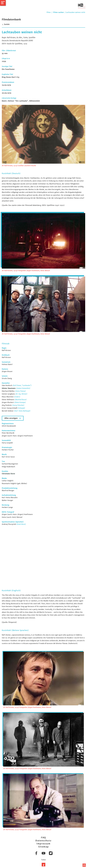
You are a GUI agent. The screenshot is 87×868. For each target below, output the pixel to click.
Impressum (43, 844)
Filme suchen (58, 12)
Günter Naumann (9, 388)
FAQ (43, 838)
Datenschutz (43, 841)
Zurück (6, 24)
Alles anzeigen (11, 418)
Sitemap (44, 847)
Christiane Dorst (8, 474)
